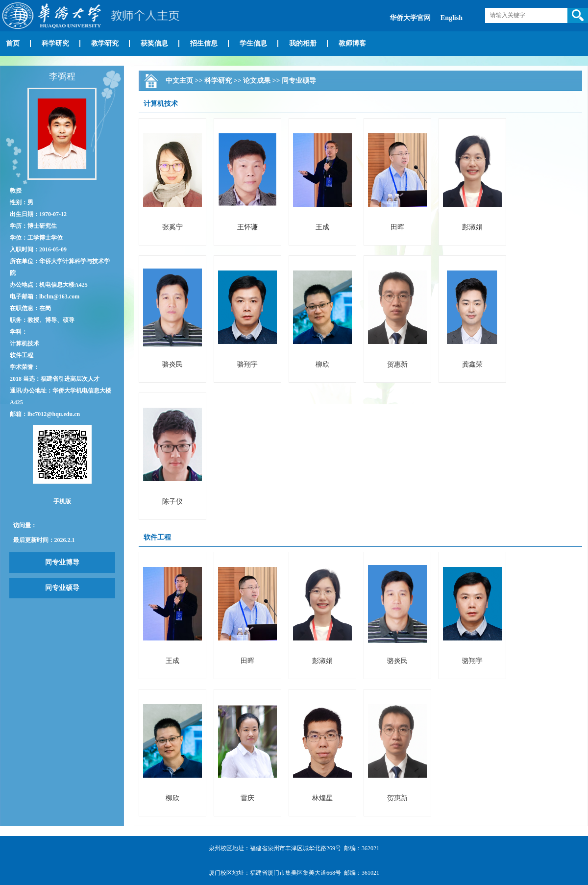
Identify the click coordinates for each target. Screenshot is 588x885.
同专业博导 (62, 562)
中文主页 (179, 81)
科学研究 (55, 43)
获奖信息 (154, 43)
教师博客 (352, 43)
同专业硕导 (62, 588)
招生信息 (204, 43)
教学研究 (105, 43)
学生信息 (253, 43)
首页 (13, 43)
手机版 (62, 501)
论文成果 (257, 81)
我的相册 (303, 43)
